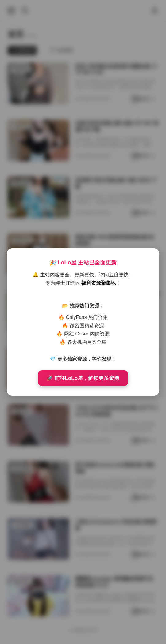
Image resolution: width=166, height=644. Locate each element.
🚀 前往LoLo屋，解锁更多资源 (83, 378)
